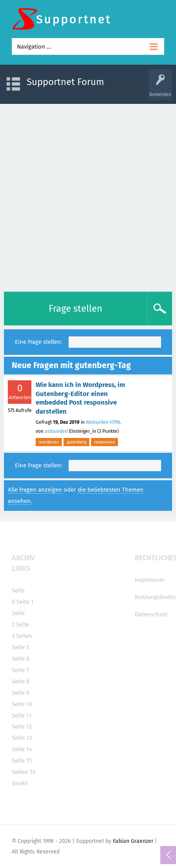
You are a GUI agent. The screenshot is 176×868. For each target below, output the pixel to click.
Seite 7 (20, 670)
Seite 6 (21, 659)
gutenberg (76, 442)
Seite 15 (22, 761)
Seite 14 (22, 749)
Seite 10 (22, 704)
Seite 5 (21, 647)
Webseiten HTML (103, 422)
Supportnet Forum (65, 82)
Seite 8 (21, 681)
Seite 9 (21, 693)
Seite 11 (22, 715)
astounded (56, 431)
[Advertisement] (88, 196)
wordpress (49, 442)
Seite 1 (25, 602)
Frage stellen (75, 309)
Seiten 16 (24, 772)
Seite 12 (22, 726)
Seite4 (24, 636)
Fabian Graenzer (133, 841)
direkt (20, 783)
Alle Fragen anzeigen (35, 490)
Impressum (150, 580)
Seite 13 (22, 738)
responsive (104, 442)
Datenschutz (151, 614)
